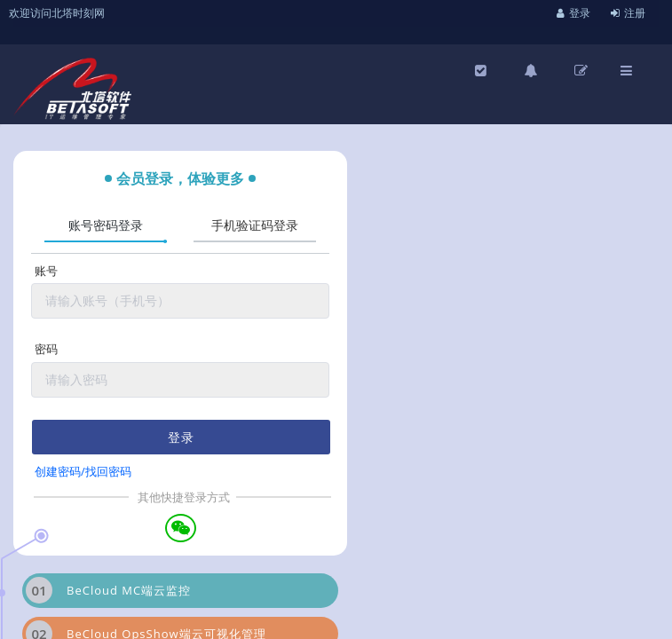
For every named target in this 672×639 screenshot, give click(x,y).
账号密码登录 (106, 225)
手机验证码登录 (255, 225)
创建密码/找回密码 (83, 471)
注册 (628, 13)
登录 (573, 13)
